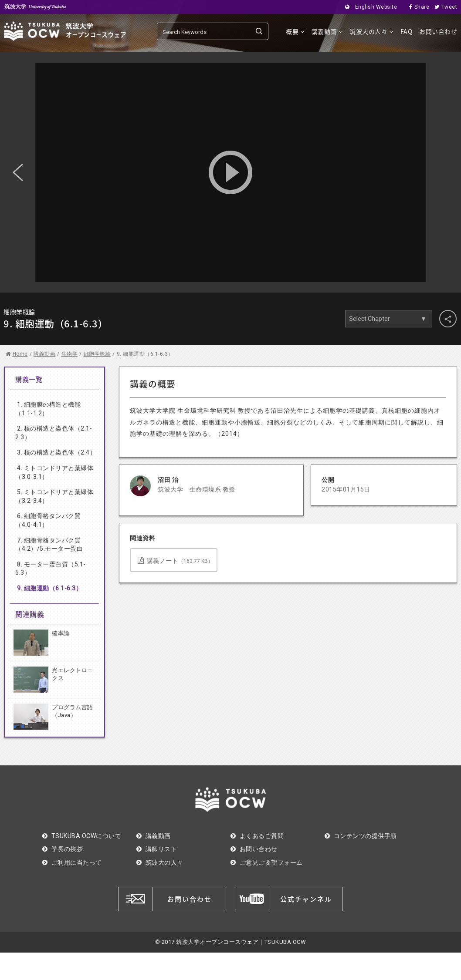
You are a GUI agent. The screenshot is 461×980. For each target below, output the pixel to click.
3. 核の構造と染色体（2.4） (56, 452)
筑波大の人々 (371, 31)
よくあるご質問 (257, 836)
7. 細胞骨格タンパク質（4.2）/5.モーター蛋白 (49, 545)
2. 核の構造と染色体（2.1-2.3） (54, 433)
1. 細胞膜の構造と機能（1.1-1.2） (48, 409)
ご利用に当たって (72, 862)
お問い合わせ (438, 31)
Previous (18, 172)
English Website (368, 7)
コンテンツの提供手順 (361, 836)
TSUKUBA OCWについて (82, 836)
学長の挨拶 (63, 849)
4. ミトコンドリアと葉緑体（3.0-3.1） (54, 472)
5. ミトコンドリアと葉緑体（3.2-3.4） (54, 496)
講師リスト (157, 849)
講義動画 (327, 31)
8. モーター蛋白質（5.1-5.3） (51, 569)
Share (417, 7)
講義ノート (175, 561)
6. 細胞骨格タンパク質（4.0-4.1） (48, 520)
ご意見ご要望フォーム (267, 862)
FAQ (407, 31)
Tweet (443, 7)
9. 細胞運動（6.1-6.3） (49, 588)
